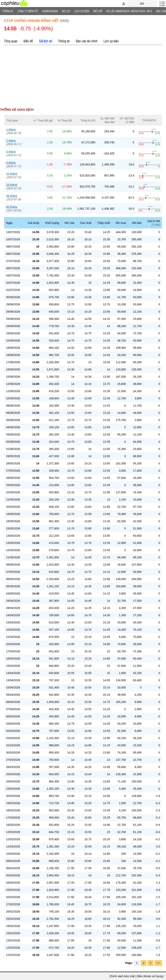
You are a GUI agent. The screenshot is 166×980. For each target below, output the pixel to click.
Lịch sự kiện (111, 41)
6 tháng (11, 163)
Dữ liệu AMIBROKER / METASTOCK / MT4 (129, 11)
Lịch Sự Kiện (82, 11)
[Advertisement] (83, 76)
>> (158, 963)
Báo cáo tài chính (87, 41)
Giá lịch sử (45, 41)
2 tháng (11, 141)
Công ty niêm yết (28, 11)
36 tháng (12, 196)
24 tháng (12, 185)
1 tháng (11, 130)
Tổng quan (11, 41)
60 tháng (12, 207)
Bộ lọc (66, 11)
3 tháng (11, 152)
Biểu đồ (98, 11)
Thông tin (64, 41)
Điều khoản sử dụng (150, 976)
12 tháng (12, 174)
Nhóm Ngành (50, 11)
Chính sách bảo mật (122, 976)
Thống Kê (8, 11)
